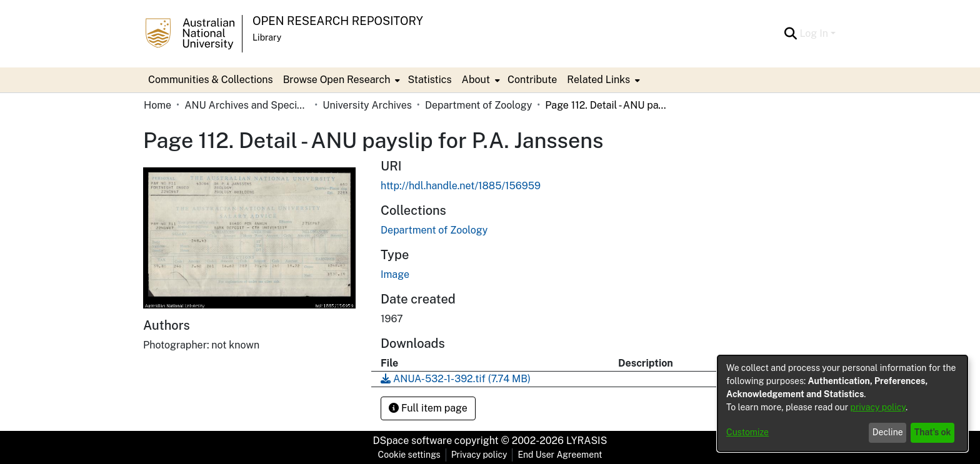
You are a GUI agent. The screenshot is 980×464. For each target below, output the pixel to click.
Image (395, 274)
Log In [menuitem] (814, 33)
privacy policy (878, 407)
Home (157, 105)
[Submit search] (790, 34)
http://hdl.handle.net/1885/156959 (461, 186)
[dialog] (842, 403)
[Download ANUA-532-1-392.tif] (456, 379)
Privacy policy (479, 455)
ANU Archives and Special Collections (247, 105)
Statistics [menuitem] (429, 80)
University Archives (367, 105)
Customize (747, 432)
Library (267, 37)
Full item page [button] (428, 408)
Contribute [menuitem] (532, 80)
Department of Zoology (478, 105)
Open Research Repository (338, 21)
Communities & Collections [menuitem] (211, 80)
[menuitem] (341, 80)
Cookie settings (409, 455)
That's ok (933, 432)
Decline (888, 432)
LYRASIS (587, 441)
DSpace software (413, 441)
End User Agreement (560, 455)
